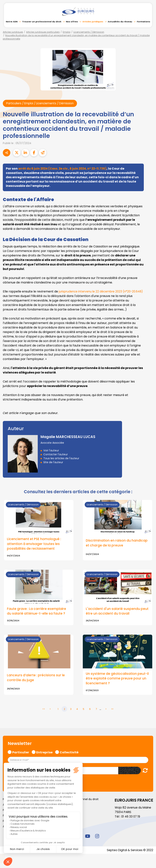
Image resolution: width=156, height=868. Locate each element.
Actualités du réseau (120, 22)
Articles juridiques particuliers (43, 32)
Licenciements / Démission (89, 32)
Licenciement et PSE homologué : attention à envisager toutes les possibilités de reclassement (34, 544)
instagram (97, 837)
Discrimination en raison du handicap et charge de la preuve (117, 543)
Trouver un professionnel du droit (42, 22)
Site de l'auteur (53, 462)
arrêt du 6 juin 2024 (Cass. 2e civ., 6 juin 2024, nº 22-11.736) (64, 169)
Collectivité (69, 753)
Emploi (67, 32)
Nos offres (72, 22)
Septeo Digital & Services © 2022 (129, 851)
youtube (88, 837)
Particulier (21, 753)
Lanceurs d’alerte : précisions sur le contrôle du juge (36, 678)
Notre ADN (12, 22)
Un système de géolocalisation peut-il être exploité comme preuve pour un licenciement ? (117, 679)
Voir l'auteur (51, 451)
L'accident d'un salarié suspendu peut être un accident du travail (118, 612)
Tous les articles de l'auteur (61, 458)
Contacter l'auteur (56, 455)
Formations (144, 22)
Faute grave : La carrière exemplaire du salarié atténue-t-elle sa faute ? (37, 612)
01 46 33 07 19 (131, 817)
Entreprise (44, 753)
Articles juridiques (93, 22)
